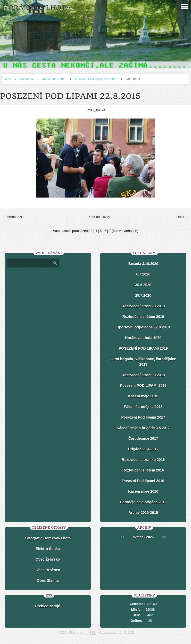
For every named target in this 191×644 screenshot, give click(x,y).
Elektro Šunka (48, 549)
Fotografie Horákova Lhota (48, 538)
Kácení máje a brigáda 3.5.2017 (143, 428)
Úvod (7, 79)
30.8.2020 (143, 285)
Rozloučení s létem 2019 (143, 317)
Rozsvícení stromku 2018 (143, 375)
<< (122, 537)
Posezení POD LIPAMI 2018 (143, 386)
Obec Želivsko (48, 559)
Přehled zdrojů (48, 606)
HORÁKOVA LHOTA (37, 8)
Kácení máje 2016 (143, 491)
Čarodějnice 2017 (143, 438)
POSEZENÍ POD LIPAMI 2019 (143, 348)
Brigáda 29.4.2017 (143, 449)
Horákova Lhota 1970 (143, 338)
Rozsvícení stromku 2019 (143, 306)
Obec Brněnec (48, 570)
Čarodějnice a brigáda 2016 (143, 502)
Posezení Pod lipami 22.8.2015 (96, 79)
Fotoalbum (27, 79)
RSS (93, 633)
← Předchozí (12, 217)
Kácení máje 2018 (143, 396)
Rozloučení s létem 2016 (143, 470)
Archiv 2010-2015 (54, 79)
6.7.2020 (143, 274)
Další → (182, 217)
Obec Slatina (48, 580)
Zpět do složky (99, 217)
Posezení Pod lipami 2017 (143, 417)
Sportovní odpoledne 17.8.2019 (143, 327)
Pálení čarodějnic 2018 (143, 407)
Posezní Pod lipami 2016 (143, 481)
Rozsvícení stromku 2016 (143, 460)
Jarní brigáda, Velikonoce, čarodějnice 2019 (143, 362)
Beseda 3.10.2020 (143, 264)
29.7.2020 (143, 295)
